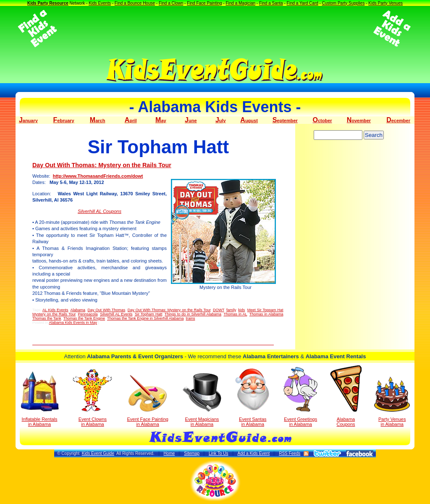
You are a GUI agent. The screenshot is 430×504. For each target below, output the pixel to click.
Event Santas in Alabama (253, 397)
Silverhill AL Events (116, 314)
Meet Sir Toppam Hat (265, 310)
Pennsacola (88, 314)
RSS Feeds (290, 453)
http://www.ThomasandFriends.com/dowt (98, 176)
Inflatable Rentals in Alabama (40, 399)
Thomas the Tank (47, 318)
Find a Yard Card (303, 3)
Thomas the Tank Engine (84, 318)
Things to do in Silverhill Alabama (193, 314)
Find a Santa (271, 3)
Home (169, 453)
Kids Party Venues (385, 3)
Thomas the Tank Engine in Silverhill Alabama (145, 318)
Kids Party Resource (48, 3)
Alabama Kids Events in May (73, 323)
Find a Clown (171, 3)
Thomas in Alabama (266, 314)
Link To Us (219, 453)
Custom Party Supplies (343, 3)
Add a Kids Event (253, 453)
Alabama (78, 310)
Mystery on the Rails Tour (54, 314)
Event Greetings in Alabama (300, 397)
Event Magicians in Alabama (202, 400)
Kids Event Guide (98, 453)
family (231, 310)
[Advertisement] (215, 29)
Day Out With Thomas (107, 310)
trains (190, 318)
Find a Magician (240, 3)
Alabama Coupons (346, 396)
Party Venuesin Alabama (392, 402)
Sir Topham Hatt (148, 314)
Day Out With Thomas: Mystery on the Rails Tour (102, 165)
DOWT (219, 310)
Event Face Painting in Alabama (147, 401)
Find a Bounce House (135, 3)
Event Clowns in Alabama (93, 398)
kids (241, 310)
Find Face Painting (204, 3)
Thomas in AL (235, 314)
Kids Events (100, 3)
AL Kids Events (55, 310)
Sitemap (192, 453)
